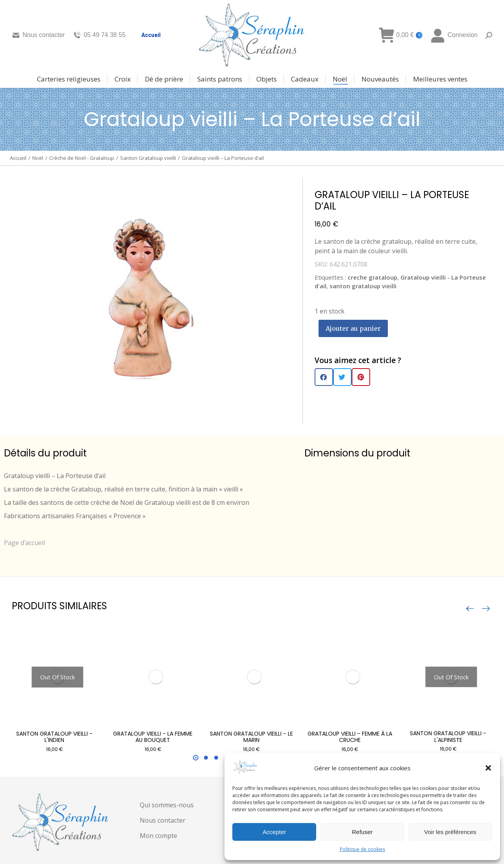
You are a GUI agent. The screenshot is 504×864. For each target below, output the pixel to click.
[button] (488, 768)
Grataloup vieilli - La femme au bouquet (153, 737)
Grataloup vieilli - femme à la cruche (350, 737)
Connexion (454, 35)
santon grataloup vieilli (363, 286)
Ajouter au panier (353, 328)
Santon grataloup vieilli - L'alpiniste (448, 737)
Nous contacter (38, 35)
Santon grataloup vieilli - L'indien (54, 737)
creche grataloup (372, 277)
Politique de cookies (362, 849)
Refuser (362, 832)
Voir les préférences (450, 832)
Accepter (274, 832)
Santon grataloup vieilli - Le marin (251, 737)
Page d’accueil (24, 543)
